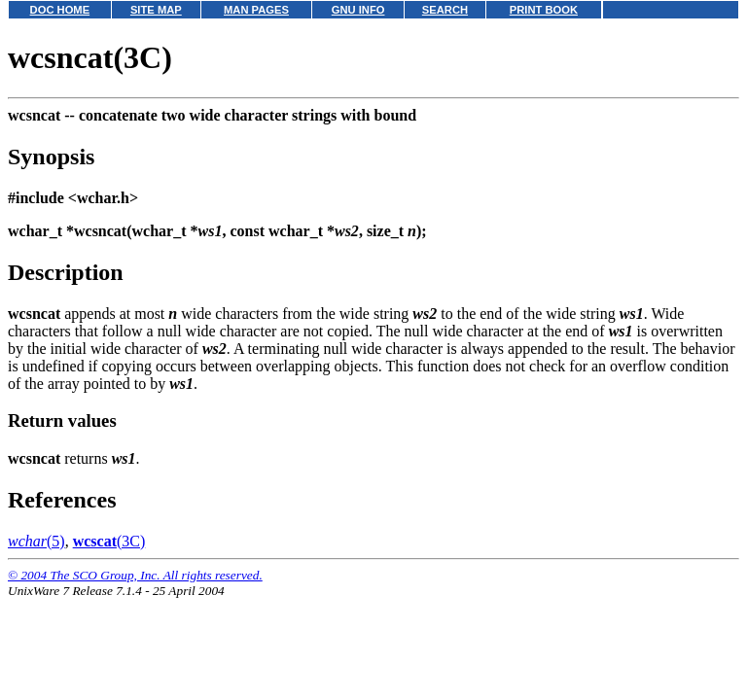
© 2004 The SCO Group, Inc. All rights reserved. (135, 575)
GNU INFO (358, 10)
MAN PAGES (256, 10)
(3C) (109, 541)
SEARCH (445, 10)
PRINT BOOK (544, 10)
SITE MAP (156, 10)
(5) (36, 541)
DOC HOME (60, 10)
